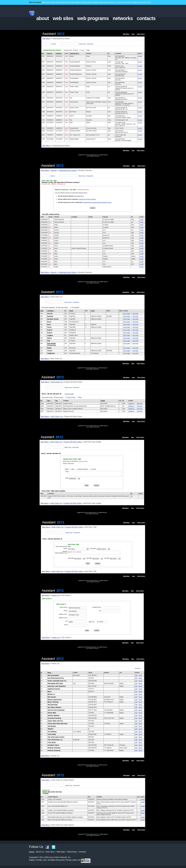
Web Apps (61, 852)
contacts (146, 18)
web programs (93, 18)
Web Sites (50, 852)
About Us (40, 852)
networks (123, 18)
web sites (63, 18)
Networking (72, 852)
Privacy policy (71, 860)
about (43, 18)
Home (32, 852)
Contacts (82, 852)
